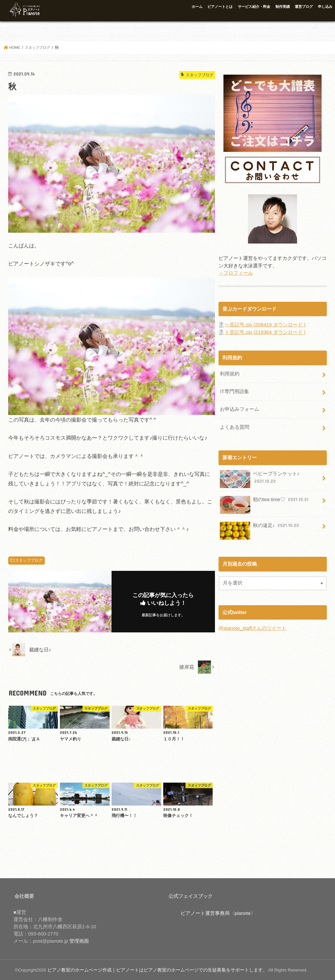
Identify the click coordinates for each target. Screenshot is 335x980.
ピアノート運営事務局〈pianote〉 (218, 913)
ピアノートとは (220, 7)
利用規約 (230, 373)
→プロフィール (236, 273)
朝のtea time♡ (264, 499)
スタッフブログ (29, 560)
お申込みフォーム (239, 407)
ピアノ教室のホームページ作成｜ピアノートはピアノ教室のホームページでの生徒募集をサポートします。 (150, 970)
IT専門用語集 (234, 390)
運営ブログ (304, 7)
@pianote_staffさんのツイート (252, 625)
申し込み (325, 7)
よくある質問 (235, 425)
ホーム (197, 7)
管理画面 (79, 941)
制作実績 (283, 7)
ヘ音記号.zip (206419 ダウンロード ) (265, 324)
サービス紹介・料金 (254, 7)
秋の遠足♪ (260, 525)
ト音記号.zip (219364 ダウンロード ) (265, 332)
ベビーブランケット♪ (260, 476)
